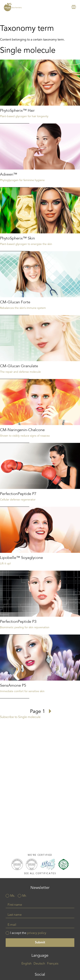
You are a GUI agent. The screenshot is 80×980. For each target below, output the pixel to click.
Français (53, 964)
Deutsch (39, 964)
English (27, 964)
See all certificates (40, 873)
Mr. (24, 896)
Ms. (13, 896)
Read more (40, 92)
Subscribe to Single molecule (20, 717)
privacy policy (37, 933)
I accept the (28, 933)
